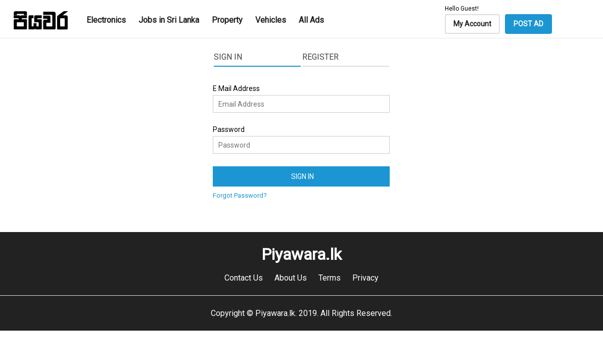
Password (229, 129)
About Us (291, 278)
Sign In (228, 57)
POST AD (528, 24)
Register (320, 57)
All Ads (311, 20)
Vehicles (271, 20)
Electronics (106, 20)
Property (227, 20)
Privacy (365, 278)
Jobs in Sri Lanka (169, 20)
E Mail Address (236, 88)
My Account (472, 24)
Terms (330, 278)
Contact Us (244, 278)
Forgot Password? (240, 195)
